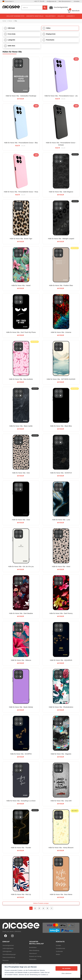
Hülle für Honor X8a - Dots (21, 473)
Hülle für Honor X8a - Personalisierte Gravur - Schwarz (61, 144)
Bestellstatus (33, 947)
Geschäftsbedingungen (9, 954)
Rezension (6, 960)
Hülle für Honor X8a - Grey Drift (61, 801)
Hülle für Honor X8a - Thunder (21, 848)
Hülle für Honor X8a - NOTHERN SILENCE (61, 379)
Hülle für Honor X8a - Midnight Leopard (61, 239)
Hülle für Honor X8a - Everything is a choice (21, 801)
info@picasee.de (52, 1)
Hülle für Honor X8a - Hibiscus (21, 660)
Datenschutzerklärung (9, 957)
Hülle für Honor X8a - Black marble (21, 426)
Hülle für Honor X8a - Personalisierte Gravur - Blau (21, 143)
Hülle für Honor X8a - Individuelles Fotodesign (21, 96)
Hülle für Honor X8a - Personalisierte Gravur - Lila (61, 96)
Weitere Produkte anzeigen (41, 903)
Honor (10, 21)
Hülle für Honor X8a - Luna (61, 520)
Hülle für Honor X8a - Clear (21, 520)
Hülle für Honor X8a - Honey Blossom (61, 848)
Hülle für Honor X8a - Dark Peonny (61, 613)
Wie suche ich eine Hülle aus (11, 963)
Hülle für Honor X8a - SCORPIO (21, 754)
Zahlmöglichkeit (7, 951)
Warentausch (33, 953)
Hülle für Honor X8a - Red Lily (21, 894)
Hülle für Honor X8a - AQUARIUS (61, 660)
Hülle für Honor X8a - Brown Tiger (21, 239)
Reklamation (33, 959)
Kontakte (58, 945)
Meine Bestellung (34, 950)
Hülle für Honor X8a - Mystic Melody (21, 707)
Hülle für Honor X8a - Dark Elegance (61, 192)
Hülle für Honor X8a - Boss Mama (61, 894)
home (4, 21)
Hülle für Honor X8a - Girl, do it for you (21, 567)
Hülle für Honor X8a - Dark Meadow (21, 613)
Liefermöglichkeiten (8, 948)
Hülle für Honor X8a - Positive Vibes (61, 285)
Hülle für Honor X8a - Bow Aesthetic (21, 379)
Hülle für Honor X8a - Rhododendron (61, 707)
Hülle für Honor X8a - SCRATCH (61, 473)
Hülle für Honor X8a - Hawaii (21, 285)
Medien (58, 954)
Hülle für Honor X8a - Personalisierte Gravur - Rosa (21, 192)
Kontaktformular (60, 948)
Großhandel (59, 951)
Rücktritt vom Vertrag (35, 956)
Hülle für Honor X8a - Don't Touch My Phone (21, 332)
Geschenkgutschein (8, 945)
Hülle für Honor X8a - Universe (61, 332)
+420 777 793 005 (39, 1)
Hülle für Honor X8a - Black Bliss (61, 426)
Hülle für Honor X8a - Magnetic (61, 754)
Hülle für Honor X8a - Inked (61, 567)
